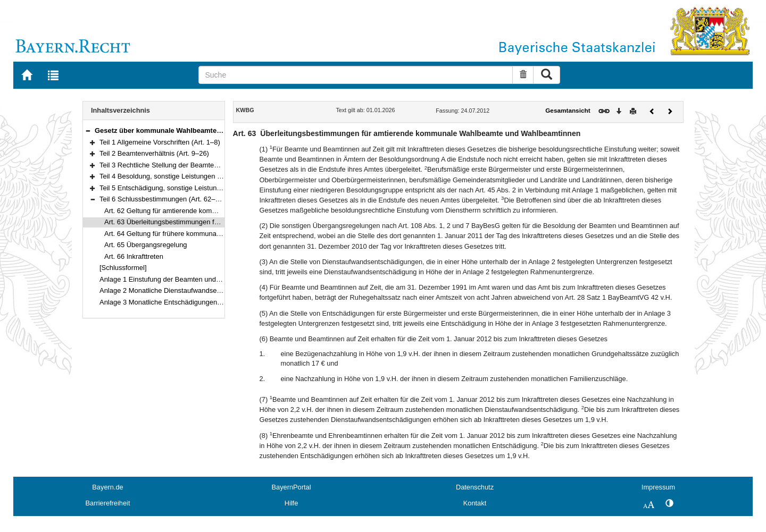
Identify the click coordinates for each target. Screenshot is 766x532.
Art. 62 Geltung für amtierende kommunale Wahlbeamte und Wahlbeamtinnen (223, 211)
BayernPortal (292, 487)
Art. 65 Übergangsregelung (146, 245)
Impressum (658, 487)
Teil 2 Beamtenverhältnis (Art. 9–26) (154, 153)
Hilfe (292, 503)
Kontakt (475, 503)
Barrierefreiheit (108, 503)
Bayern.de (107, 487)
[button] (88, 130)
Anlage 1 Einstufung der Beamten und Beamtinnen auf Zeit (189, 279)
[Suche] (356, 75)
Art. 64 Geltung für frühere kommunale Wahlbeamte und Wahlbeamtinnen (217, 234)
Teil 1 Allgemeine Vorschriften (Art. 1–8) (160, 142)
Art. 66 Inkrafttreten (134, 256)
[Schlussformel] (123, 268)
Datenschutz (475, 487)
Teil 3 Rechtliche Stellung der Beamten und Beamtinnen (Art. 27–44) (204, 165)
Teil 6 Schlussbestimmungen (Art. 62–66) (162, 199)
